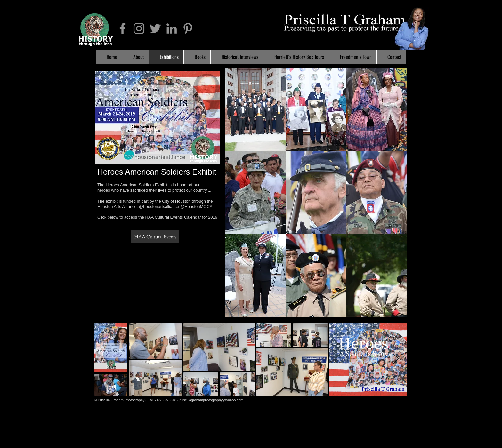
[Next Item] (396, 359)
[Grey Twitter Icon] (155, 28)
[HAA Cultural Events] (155, 237)
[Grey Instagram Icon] (139, 28)
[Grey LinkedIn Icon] (172, 28)
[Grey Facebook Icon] (123, 28)
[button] (255, 110)
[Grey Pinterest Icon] (188, 28)
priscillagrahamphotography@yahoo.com (211, 400)
